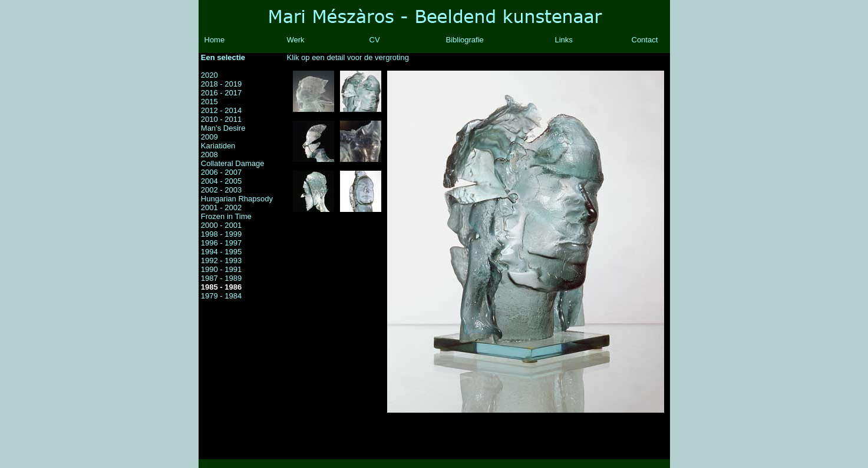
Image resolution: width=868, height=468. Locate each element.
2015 (209, 102)
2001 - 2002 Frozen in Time (226, 212)
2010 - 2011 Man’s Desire (223, 124)
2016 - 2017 (221, 93)
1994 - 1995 (221, 252)
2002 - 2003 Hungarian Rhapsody (237, 194)
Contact (645, 40)
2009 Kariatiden (218, 141)
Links (564, 40)
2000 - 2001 (221, 225)
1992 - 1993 (221, 260)
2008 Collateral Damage (233, 159)
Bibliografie (465, 40)
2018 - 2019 (221, 84)
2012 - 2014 (221, 110)
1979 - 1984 (221, 296)
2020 (209, 75)
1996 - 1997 (221, 243)
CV (375, 40)
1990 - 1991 (221, 269)
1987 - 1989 (221, 278)
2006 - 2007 (221, 172)
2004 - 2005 (221, 181)
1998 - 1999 (221, 234)
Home (215, 40)
